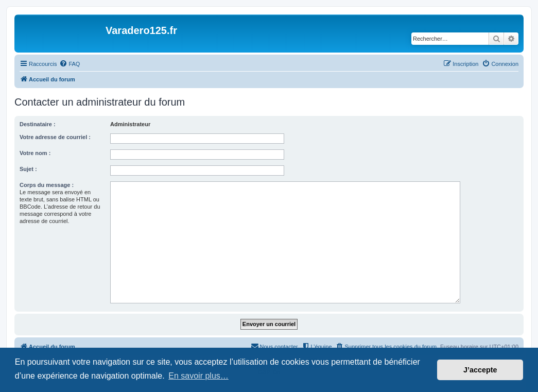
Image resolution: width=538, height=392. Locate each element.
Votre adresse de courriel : (55, 137)
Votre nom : (35, 153)
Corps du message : (47, 185)
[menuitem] (70, 64)
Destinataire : (38, 124)
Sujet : (28, 169)
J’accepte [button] (480, 370)
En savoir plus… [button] (198, 376)
